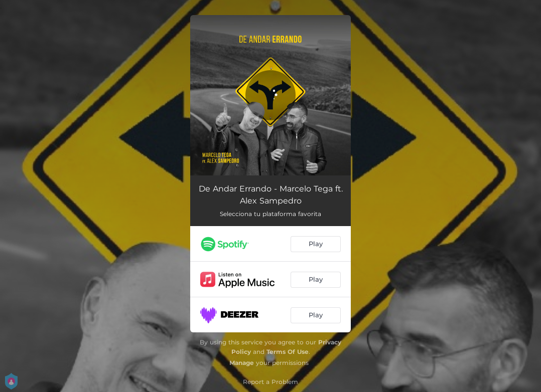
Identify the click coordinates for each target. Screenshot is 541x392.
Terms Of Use (288, 352)
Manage (242, 363)
